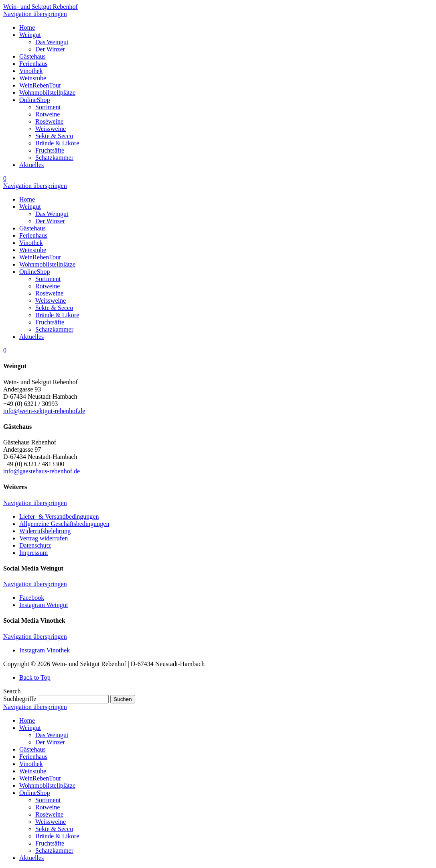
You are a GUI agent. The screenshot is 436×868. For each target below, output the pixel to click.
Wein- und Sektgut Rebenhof (41, 7)
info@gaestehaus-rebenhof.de (42, 471)
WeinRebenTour (40, 778)
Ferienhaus (33, 757)
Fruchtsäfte (50, 843)
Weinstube (33, 771)
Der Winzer (50, 742)
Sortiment (48, 800)
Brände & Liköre (57, 836)
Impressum (33, 553)
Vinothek (31, 764)
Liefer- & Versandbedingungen (59, 517)
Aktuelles (31, 858)
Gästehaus (32, 749)
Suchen (123, 699)
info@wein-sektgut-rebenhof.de (44, 411)
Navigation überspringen (35, 14)
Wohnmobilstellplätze (47, 785)
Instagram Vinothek (45, 650)
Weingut (30, 728)
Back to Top (35, 677)
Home (27, 720)
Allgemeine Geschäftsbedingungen (64, 524)
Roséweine (49, 814)
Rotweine (48, 807)
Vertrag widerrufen (44, 538)
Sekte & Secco (54, 829)
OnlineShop (34, 793)
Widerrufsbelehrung (45, 531)
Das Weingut (52, 735)
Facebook (32, 598)
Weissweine (51, 822)
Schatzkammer (54, 851)
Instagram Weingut (44, 605)
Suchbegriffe (20, 699)
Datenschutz (35, 545)
